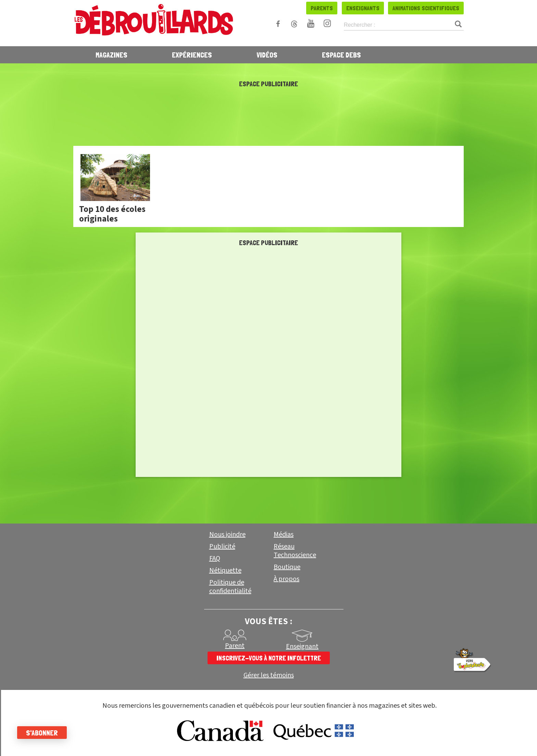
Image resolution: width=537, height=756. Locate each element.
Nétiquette (225, 570)
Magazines (111, 55)
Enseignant (302, 646)
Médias (284, 534)
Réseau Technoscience (295, 551)
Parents (322, 8)
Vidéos (267, 55)
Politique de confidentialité (230, 587)
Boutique (287, 567)
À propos (286, 579)
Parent (235, 646)
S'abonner (42, 733)
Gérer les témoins (269, 675)
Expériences (192, 55)
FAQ (215, 558)
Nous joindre (227, 534)
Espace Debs (341, 55)
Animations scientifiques (426, 8)
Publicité (222, 546)
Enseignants (363, 8)
